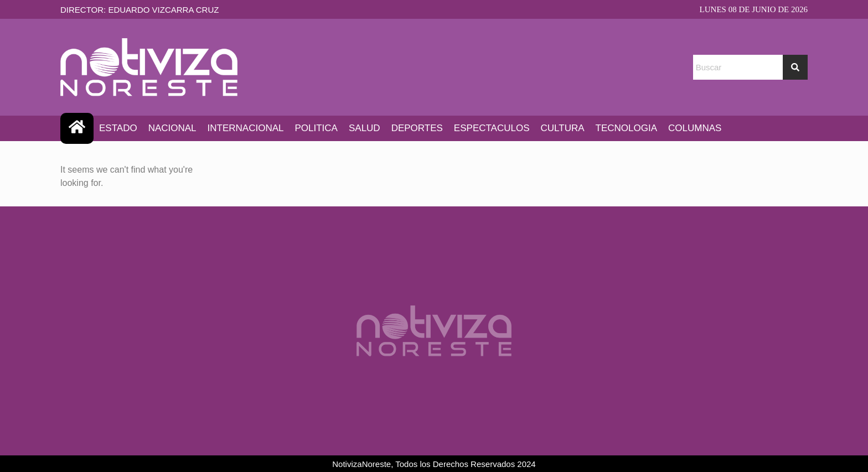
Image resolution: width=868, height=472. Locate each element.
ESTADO (118, 128)
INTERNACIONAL (246, 128)
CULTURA (563, 128)
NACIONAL (172, 128)
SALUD (365, 128)
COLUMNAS (695, 128)
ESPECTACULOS (492, 128)
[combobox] (738, 67)
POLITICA (316, 128)
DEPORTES (417, 128)
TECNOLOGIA (626, 128)
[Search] (795, 67)
